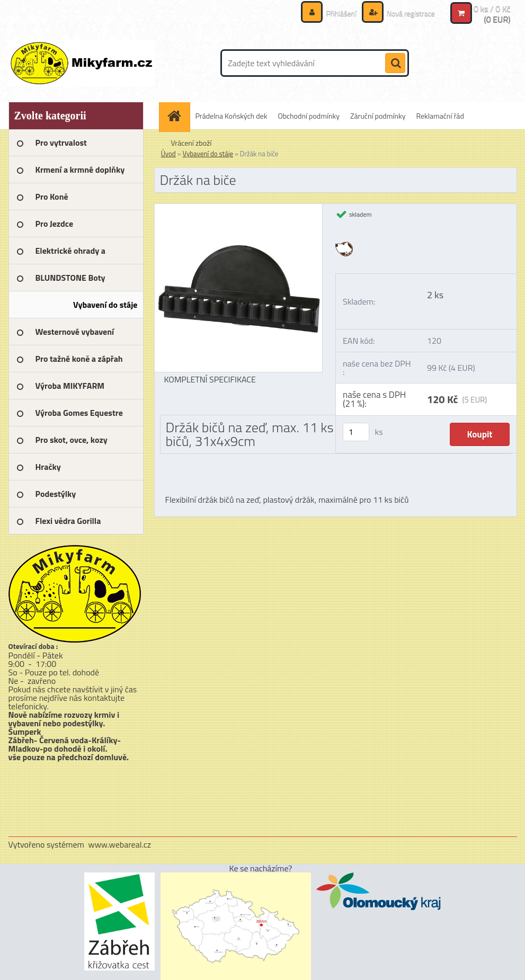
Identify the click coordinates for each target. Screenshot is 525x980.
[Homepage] (178, 116)
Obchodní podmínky (309, 116)
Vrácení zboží (192, 143)
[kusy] (356, 432)
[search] (395, 64)
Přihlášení (341, 13)
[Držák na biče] (239, 208)
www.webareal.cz (119, 844)
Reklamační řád (440, 116)
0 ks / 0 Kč (492, 8)
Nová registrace (410, 13)
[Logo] (81, 63)
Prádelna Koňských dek (232, 116)
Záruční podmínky (378, 116)
